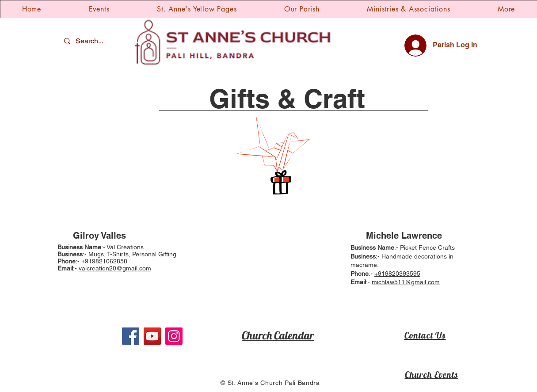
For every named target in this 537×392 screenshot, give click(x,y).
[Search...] (91, 41)
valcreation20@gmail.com (115, 268)
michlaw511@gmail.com (406, 282)
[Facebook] (131, 336)
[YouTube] (152, 336)
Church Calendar (278, 335)
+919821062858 (104, 261)
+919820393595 (397, 274)
